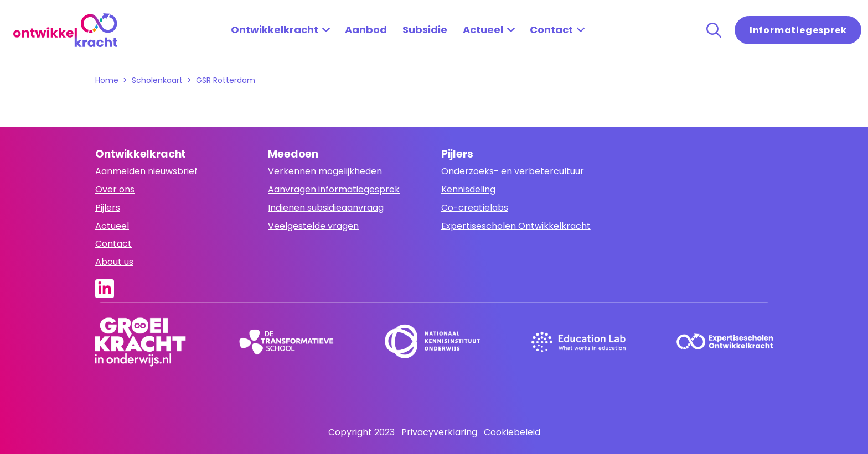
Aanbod (366, 30)
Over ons (115, 189)
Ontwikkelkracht (275, 30)
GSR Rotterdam (226, 80)
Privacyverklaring (439, 432)
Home (107, 80)
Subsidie (425, 30)
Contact (551, 30)
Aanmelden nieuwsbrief (146, 171)
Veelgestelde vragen (313, 226)
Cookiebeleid (512, 432)
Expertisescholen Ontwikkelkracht (516, 226)
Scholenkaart (157, 80)
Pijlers (108, 208)
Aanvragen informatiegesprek (334, 189)
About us (114, 262)
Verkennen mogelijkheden (325, 171)
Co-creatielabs (475, 208)
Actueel (483, 30)
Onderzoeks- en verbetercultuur (513, 171)
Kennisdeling (468, 189)
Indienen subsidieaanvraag (326, 208)
